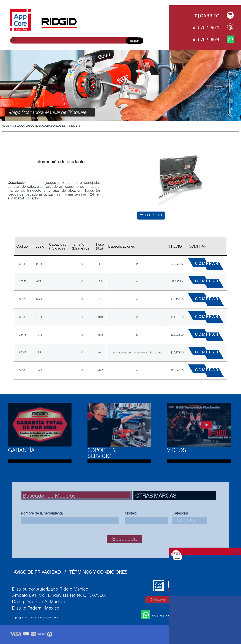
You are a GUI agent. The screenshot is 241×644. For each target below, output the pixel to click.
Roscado (17, 126)
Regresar (151, 215)
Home (6, 126)
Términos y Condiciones (98, 573)
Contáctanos (158, 600)
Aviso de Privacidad (37, 573)
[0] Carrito (206, 16)
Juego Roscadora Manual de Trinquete (53, 126)
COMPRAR (207, 264)
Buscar (134, 41)
